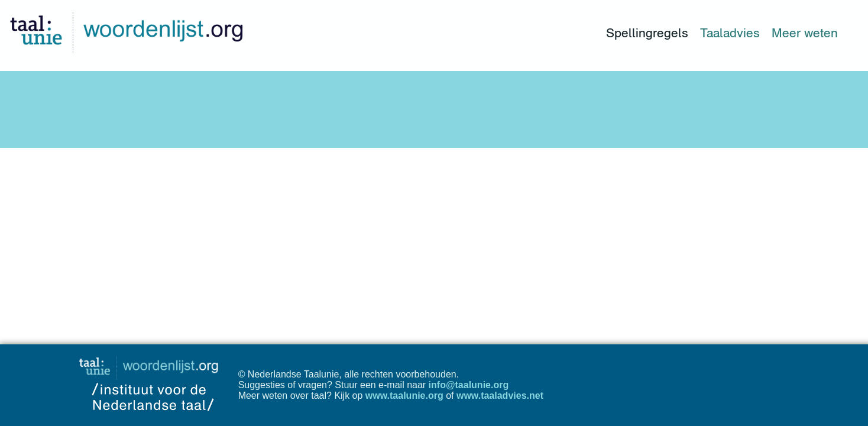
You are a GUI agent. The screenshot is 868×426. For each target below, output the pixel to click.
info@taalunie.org (469, 385)
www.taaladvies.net (500, 396)
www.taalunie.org (404, 396)
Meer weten (805, 33)
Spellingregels (647, 33)
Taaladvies (730, 33)
